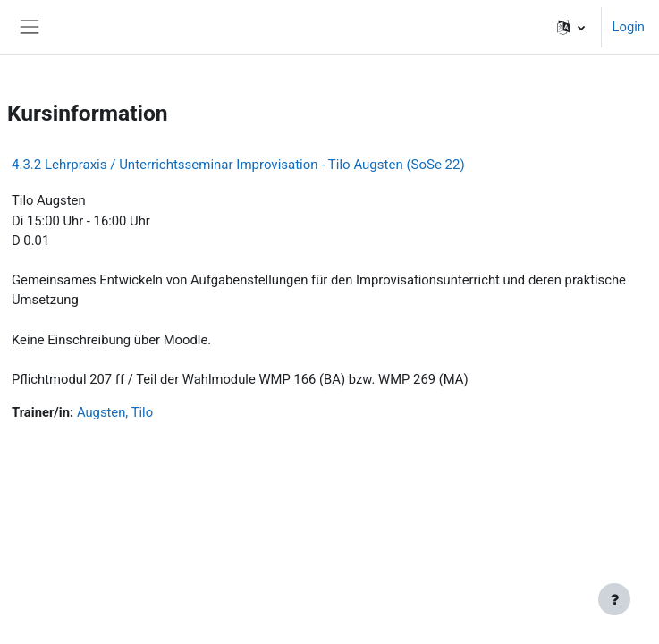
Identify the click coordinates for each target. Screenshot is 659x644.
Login (629, 27)
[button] (571, 27)
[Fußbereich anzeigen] (614, 599)
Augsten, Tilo (115, 412)
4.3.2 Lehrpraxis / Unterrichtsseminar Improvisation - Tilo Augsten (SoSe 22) (238, 165)
